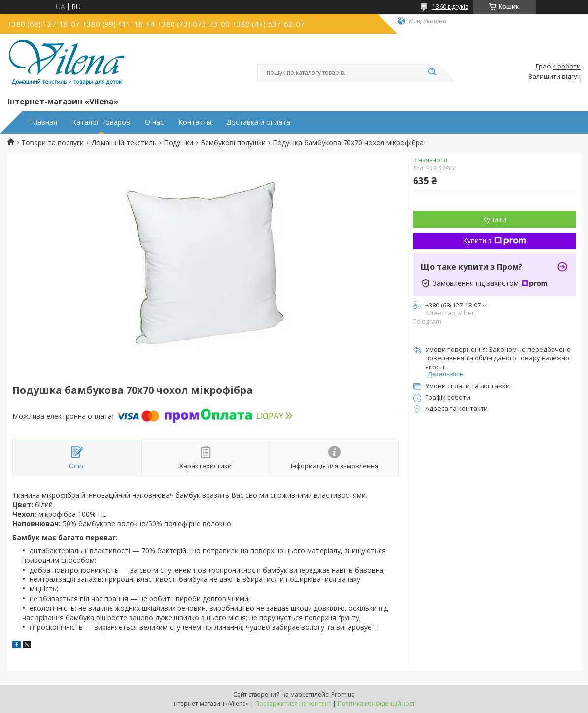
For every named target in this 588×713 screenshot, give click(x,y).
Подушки (178, 143)
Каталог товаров (101, 122)
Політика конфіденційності (377, 703)
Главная (43, 122)
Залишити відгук (554, 77)
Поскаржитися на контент (293, 703)
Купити (494, 219)
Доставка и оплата (258, 122)
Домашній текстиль (124, 143)
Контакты (195, 122)
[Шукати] (432, 72)
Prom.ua (343, 695)
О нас (154, 122)
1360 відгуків (450, 7)
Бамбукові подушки (233, 143)
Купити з (495, 241)
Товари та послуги (52, 143)
